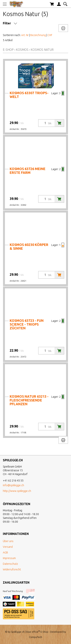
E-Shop (8, 50)
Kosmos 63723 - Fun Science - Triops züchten (27, 324)
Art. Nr (25, 35)
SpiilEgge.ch (18, 632)
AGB (5, 552)
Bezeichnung (38, 35)
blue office (33, 632)
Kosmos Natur (42, 50)
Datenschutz (10, 564)
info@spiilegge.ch (13, 485)
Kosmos (22, 50)
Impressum (9, 558)
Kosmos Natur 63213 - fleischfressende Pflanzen (29, 400)
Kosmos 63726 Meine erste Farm (28, 171)
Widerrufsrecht (12, 569)
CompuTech (35, 637)
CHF (50, 35)
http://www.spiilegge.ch (17, 491)
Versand (8, 547)
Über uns (8, 541)
